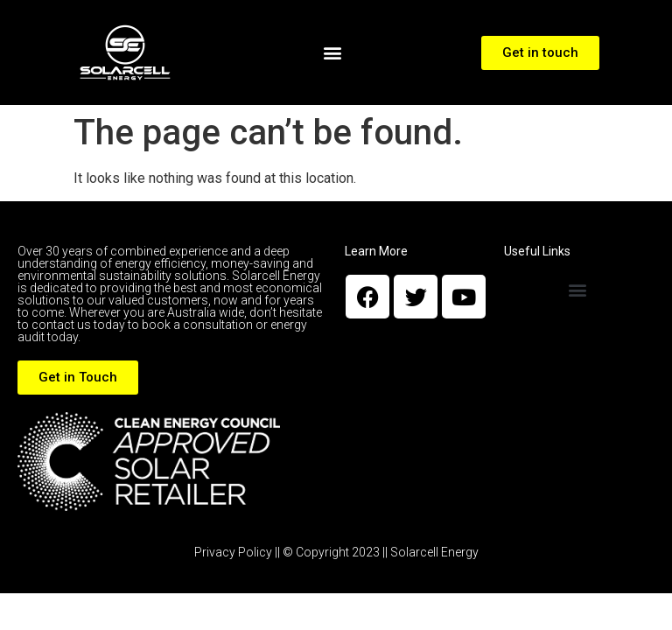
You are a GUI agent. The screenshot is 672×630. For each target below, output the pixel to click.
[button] (333, 53)
